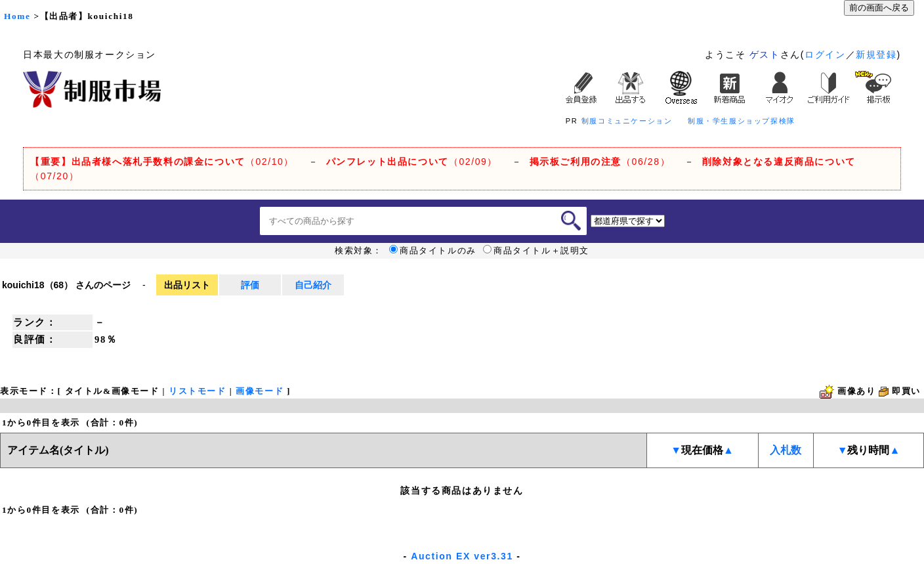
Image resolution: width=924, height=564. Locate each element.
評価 (250, 285)
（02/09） (412, 162)
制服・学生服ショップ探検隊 (742, 121)
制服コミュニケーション (627, 121)
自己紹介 (313, 285)
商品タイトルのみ (433, 251)
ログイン (825, 54)
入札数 (786, 450)
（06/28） (600, 162)
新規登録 (876, 54)
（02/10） (162, 162)
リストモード (198, 391)
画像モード (260, 391)
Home (17, 16)
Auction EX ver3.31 (462, 556)
